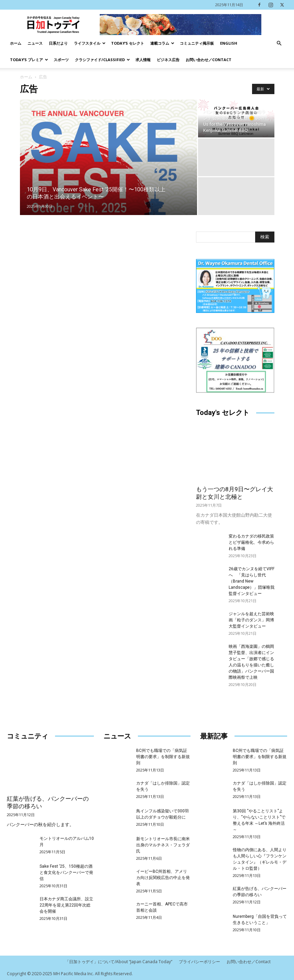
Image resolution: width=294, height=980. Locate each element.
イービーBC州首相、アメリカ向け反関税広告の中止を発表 (163, 878)
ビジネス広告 (168, 60)
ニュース (35, 43)
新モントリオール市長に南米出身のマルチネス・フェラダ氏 (163, 845)
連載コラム (162, 43)
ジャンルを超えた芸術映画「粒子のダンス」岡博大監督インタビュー (251, 620)
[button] (279, 43)
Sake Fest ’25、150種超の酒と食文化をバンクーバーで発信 (66, 872)
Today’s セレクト (128, 43)
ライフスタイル (90, 43)
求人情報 (143, 60)
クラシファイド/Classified (102, 60)
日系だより (58, 43)
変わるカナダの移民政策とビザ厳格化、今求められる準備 (251, 542)
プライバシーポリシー (199, 962)
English (229, 43)
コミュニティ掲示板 (197, 43)
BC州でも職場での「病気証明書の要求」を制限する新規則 (163, 757)
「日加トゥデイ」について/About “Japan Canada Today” (119, 962)
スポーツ (61, 60)
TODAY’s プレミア (29, 60)
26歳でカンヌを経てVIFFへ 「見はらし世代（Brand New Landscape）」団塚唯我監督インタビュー (252, 581)
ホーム (16, 43)
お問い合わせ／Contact (209, 60)
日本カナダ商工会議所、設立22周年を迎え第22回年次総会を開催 (66, 905)
